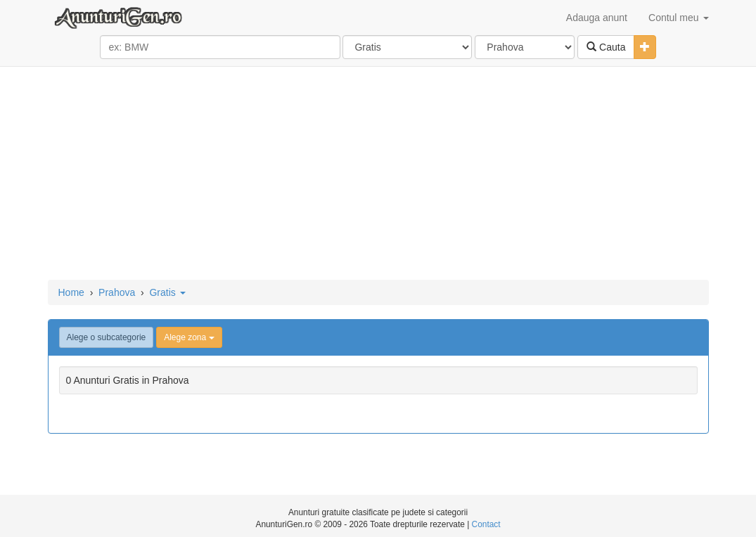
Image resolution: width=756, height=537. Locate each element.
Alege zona (189, 337)
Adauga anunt (597, 18)
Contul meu (678, 18)
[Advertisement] (378, 174)
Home (71, 292)
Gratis (167, 292)
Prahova (117, 292)
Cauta (606, 47)
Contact (486, 524)
